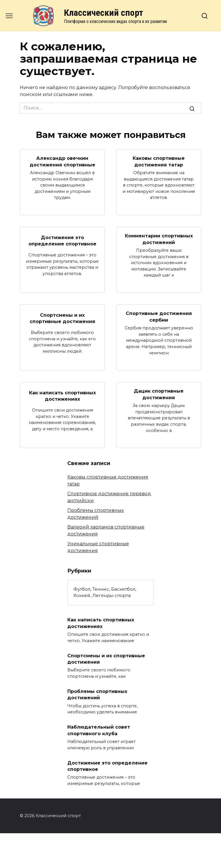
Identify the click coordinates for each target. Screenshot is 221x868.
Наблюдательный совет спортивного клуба (99, 730)
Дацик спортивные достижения (159, 394)
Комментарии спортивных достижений (159, 239)
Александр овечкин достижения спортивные (62, 161)
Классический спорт (103, 13)
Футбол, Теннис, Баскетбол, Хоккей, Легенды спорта (105, 592)
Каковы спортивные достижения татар (159, 161)
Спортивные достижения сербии (159, 317)
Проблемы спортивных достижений (97, 695)
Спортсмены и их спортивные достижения (62, 318)
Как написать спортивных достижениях (62, 396)
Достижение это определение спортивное (62, 240)
